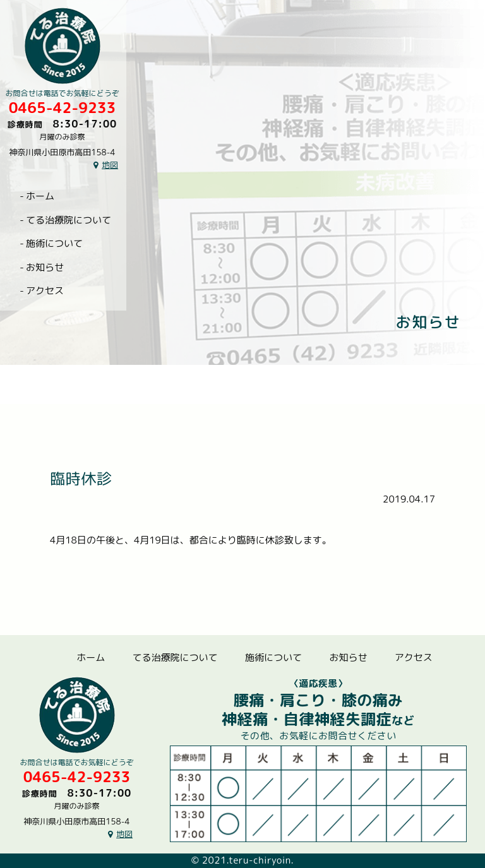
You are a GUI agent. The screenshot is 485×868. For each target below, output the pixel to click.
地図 (110, 165)
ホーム (40, 196)
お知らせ (45, 267)
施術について (54, 243)
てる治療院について (69, 220)
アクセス (45, 291)
